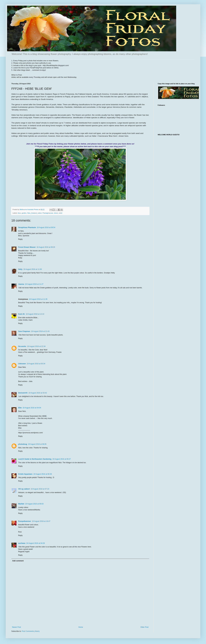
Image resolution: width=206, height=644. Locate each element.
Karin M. (22, 314)
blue (19, 213)
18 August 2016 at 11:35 (38, 299)
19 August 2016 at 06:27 (62, 459)
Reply (20, 239)
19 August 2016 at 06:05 (37, 444)
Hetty (20, 269)
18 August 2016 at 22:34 (36, 346)
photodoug (23, 444)
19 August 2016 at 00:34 (36, 364)
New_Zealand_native (34, 213)
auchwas (22, 543)
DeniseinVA (23, 393)
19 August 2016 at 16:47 (41, 521)
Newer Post (16, 627)
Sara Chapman (24, 331)
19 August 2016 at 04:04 (32, 408)
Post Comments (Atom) (31, 631)
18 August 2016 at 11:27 (34, 284)
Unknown (22, 364)
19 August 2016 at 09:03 (34, 504)
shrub (56, 213)
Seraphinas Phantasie (27, 227)
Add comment (18, 561)
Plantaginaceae (48, 213)
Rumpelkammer (25, 521)
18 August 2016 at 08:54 (46, 227)
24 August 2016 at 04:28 (36, 543)
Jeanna (21, 284)
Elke (20, 408)
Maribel (21, 504)
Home (81, 627)
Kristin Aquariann (25, 474)
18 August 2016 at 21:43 (40, 331)
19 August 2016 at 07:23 (40, 489)
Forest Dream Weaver (27, 247)
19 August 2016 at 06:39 (42, 474)
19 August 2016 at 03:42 (38, 393)
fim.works (22, 346)
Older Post (144, 627)
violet (60, 213)
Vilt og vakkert (24, 489)
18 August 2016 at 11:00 (33, 269)
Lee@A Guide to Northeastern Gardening (35, 459)
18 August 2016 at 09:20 (46, 247)
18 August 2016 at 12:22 (35, 314)
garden (24, 213)
